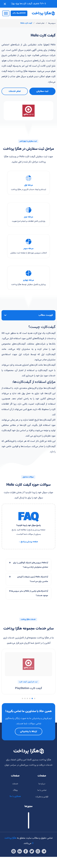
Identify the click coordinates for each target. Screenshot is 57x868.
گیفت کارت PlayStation (28, 689)
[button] (35, 698)
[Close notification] (5, 4)
